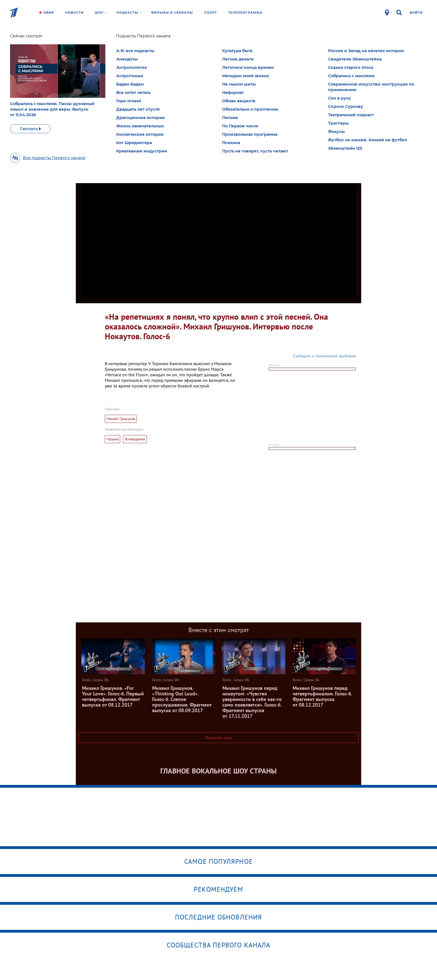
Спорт (210, 13)
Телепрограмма (245, 13)
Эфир (49, 13)
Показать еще (219, 738)
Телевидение (135, 439)
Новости (74, 13)
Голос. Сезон (117, 38)
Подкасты (129, 13)
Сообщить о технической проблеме (324, 356)
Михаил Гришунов (121, 419)
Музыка (112, 439)
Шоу (101, 13)
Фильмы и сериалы (172, 13)
